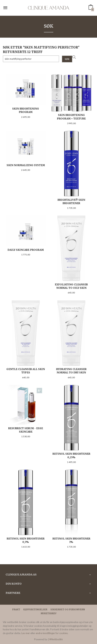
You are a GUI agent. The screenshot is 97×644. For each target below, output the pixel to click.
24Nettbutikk (55, 639)
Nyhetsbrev (49, 613)
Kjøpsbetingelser (35, 609)
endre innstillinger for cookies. (52, 633)
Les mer (26, 633)
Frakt (16, 609)
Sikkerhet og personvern (68, 609)
